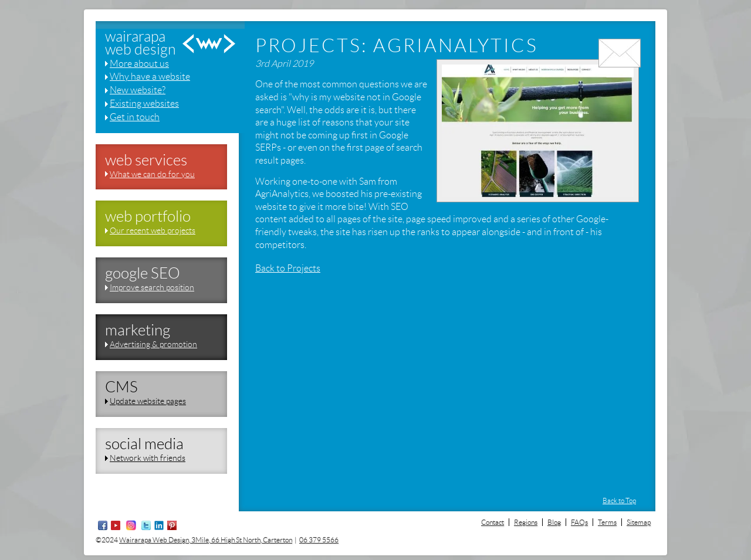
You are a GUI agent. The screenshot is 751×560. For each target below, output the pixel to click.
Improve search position (152, 287)
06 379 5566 (319, 540)
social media (144, 444)
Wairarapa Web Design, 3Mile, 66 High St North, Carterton (206, 540)
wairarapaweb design (141, 44)
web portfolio (148, 216)
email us (620, 69)
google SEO (143, 273)
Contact (493, 522)
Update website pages (148, 401)
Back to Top (619, 500)
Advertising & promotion (153, 344)
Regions (526, 522)
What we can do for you (152, 174)
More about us (139, 64)
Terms (607, 522)
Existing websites (144, 103)
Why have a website (150, 77)
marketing (138, 330)
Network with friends (148, 458)
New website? (138, 90)
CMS (121, 387)
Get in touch (135, 117)
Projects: (312, 46)
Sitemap (639, 522)
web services (146, 160)
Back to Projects (288, 268)
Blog (554, 522)
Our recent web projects (153, 230)
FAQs (579, 522)
